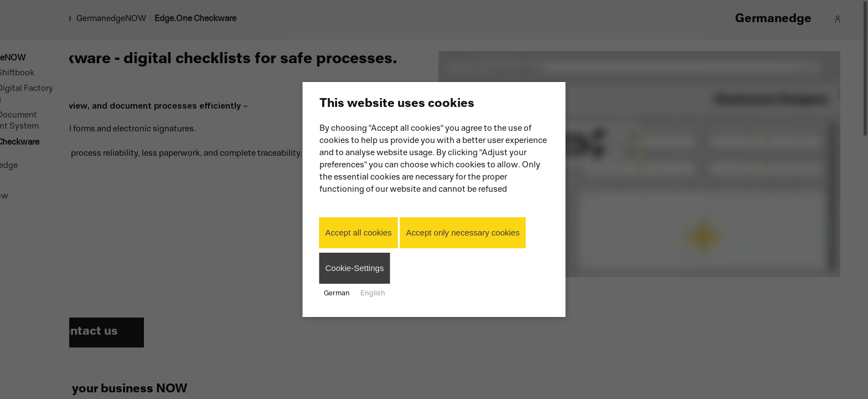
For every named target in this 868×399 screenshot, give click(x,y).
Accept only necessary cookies (463, 232)
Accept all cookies (359, 232)
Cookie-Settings (355, 268)
